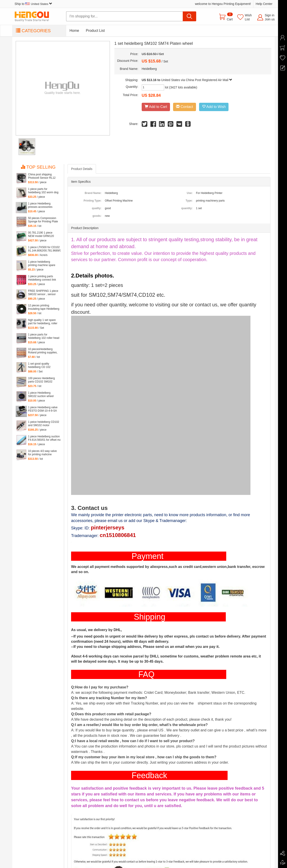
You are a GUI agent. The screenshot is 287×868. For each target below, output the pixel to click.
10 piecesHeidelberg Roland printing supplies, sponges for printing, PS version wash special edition (43, 351)
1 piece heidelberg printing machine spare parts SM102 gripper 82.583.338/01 (42, 264)
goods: (97, 216)
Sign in (270, 15)
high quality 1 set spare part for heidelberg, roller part (43, 322)
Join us (270, 19)
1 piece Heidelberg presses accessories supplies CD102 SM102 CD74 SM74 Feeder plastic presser (42, 205)
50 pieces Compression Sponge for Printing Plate (43, 220)
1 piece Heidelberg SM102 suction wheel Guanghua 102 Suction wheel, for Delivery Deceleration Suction (42, 395)
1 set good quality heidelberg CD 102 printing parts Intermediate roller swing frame (44, 365)
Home (74, 31)
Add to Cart (156, 107)
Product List (95, 31)
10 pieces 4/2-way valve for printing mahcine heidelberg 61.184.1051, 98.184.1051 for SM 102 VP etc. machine (42, 453)
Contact (185, 107)
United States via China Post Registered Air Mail (197, 80)
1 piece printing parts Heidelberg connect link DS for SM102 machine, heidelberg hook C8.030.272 (42, 278)
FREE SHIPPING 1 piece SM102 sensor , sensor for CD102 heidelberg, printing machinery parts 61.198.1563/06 (43, 293)
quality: (97, 208)
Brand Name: (93, 193)
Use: (190, 193)
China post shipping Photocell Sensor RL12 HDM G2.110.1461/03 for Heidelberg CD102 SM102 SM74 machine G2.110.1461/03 (43, 176)
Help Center (264, 4)
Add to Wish (214, 107)
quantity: (187, 208)
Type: (189, 201)
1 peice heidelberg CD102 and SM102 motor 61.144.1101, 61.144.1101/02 (44, 424)
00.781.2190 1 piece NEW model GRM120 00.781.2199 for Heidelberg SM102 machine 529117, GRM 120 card (42, 234)
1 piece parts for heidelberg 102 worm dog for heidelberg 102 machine (43, 191)
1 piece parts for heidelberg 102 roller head (44, 336)
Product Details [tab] (82, 169)
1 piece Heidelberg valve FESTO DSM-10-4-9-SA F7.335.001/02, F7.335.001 (43, 409)
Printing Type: (93, 201)
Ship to (33, 4)
